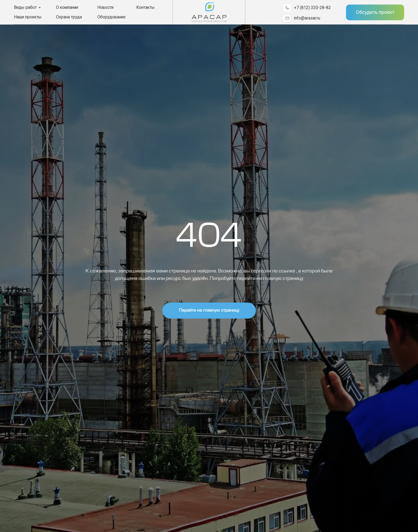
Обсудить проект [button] (375, 12)
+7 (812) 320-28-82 (312, 8)
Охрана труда (69, 17)
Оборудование (111, 17)
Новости (105, 7)
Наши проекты (28, 17)
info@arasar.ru (307, 18)
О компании (67, 7)
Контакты (145, 7)
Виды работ (25, 7)
